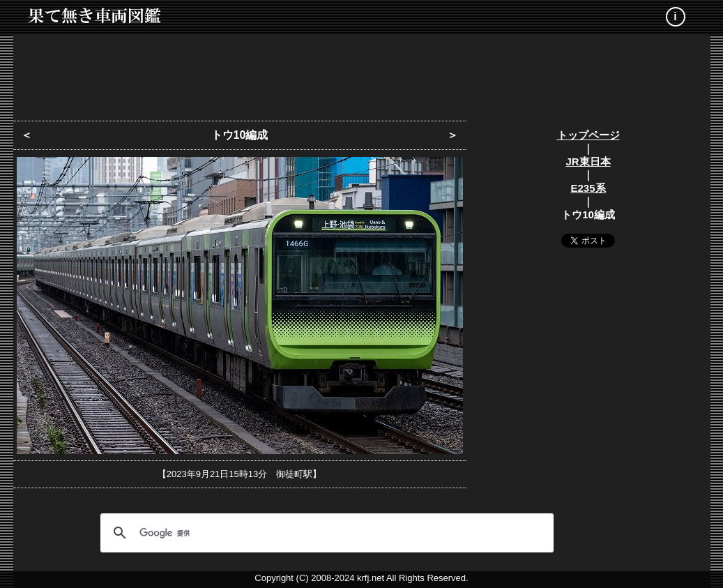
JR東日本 (588, 161)
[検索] (325, 533)
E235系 (588, 188)
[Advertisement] (362, 73)
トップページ (588, 135)
